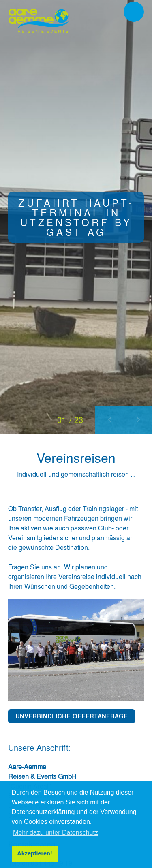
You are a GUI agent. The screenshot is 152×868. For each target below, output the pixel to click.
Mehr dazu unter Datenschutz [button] (56, 833)
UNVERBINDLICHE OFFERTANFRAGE (72, 716)
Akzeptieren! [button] (34, 853)
